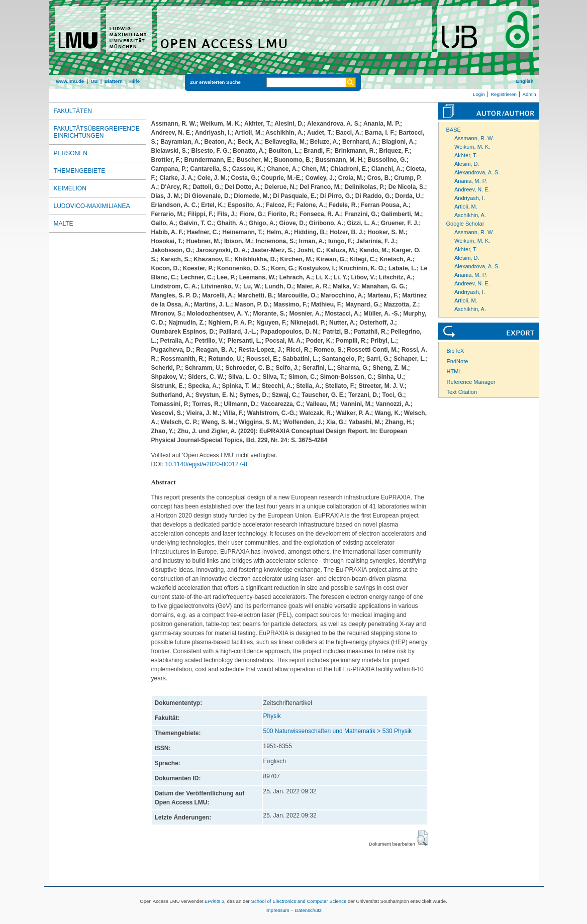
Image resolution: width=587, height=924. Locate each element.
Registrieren (504, 94)
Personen (71, 153)
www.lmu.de (70, 81)
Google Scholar (465, 224)
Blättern (114, 81)
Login (479, 94)
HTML (454, 371)
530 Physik (397, 731)
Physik (272, 716)
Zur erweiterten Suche (215, 82)
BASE (454, 130)
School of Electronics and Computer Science (299, 901)
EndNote (458, 361)
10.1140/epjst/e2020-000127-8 (206, 464)
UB (94, 81)
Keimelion (70, 188)
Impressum (277, 910)
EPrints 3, (215, 901)
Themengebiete (80, 171)
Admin (529, 94)
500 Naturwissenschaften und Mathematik (319, 731)
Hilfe (134, 81)
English (525, 81)
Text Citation (462, 392)
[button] (422, 838)
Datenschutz (308, 910)
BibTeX (456, 351)
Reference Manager (471, 382)
